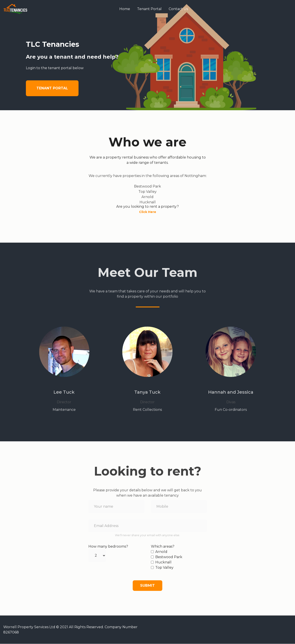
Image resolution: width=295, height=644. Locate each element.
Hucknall (163, 562)
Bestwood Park (169, 557)
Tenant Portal (150, 9)
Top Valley (164, 568)
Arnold (161, 552)
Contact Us (179, 9)
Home (125, 9)
